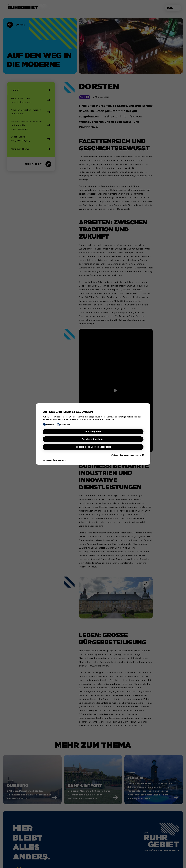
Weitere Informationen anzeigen (127, 455)
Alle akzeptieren (93, 432)
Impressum (48, 460)
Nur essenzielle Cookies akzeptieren (93, 447)
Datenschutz (60, 460)
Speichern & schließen (93, 439)
